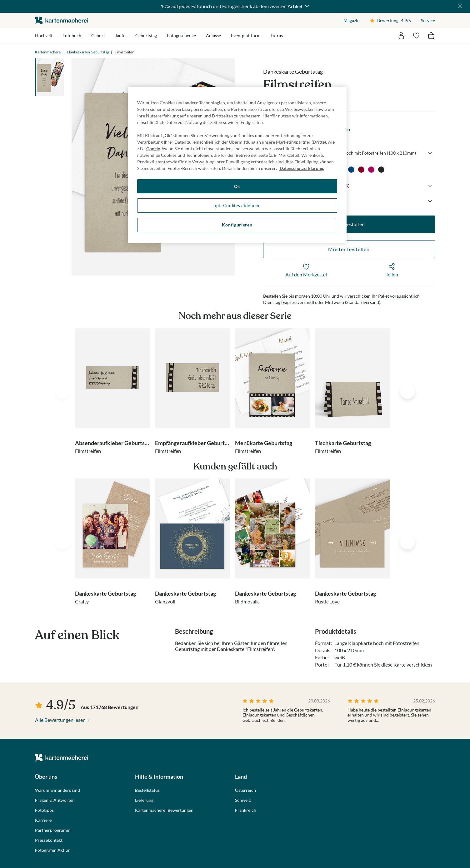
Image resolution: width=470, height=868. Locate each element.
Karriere (43, 820)
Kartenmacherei (48, 52)
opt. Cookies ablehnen (237, 205)
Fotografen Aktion (53, 850)
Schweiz (243, 800)
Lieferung (144, 800)
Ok (237, 186)
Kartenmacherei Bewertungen (164, 810)
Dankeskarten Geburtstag (88, 52)
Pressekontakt (49, 840)
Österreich (245, 790)
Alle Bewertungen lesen (60, 720)
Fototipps (44, 810)
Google (153, 149)
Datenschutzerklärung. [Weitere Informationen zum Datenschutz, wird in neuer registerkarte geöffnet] (301, 168)
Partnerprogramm (53, 830)
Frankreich (246, 810)
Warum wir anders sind (57, 790)
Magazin (352, 20)
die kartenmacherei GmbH (62, 20)
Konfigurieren (237, 225)
